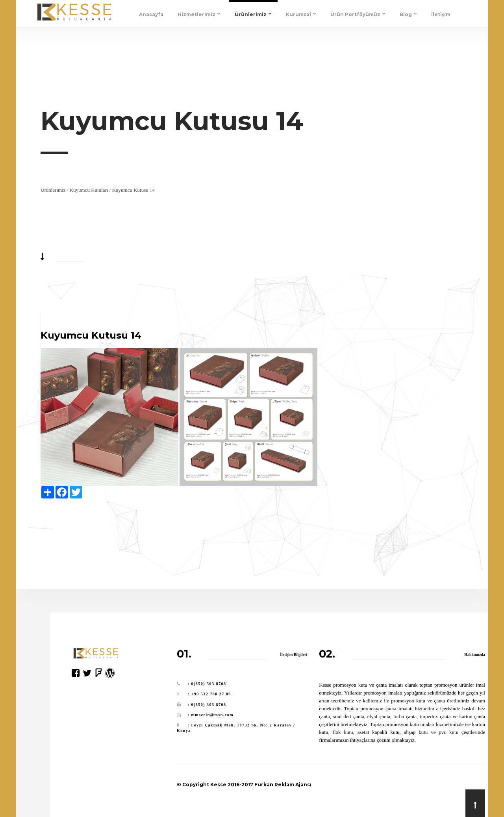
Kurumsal (301, 14)
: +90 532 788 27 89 (209, 694)
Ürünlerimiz (253, 14)
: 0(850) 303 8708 (207, 684)
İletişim (441, 14)
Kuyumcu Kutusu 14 (133, 190)
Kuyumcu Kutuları (89, 190)
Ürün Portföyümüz (358, 14)
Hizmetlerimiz (199, 14)
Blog (408, 14)
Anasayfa (151, 14)
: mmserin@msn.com (211, 715)
